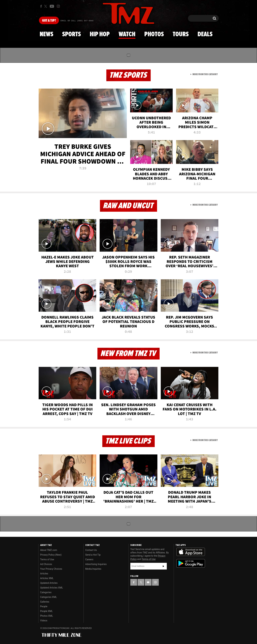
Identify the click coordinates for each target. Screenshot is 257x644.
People (44, 606)
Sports (71, 34)
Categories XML (48, 597)
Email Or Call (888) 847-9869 (77, 21)
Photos (154, 34)
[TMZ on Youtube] (52, 6)
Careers (89, 559)
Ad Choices (46, 564)
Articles (44, 574)
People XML (46, 611)
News (46, 34)
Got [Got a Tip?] (49, 21)
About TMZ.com (49, 550)
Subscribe (163, 566)
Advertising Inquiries (96, 564)
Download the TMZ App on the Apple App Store (191, 552)
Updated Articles (49, 583)
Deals (205, 34)
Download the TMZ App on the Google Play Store (191, 563)
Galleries (45, 602)
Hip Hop (100, 34)
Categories (46, 592)
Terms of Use (47, 559)
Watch (127, 34)
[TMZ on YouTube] (148, 582)
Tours (181, 34)
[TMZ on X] (46, 6)
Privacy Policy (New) (51, 555)
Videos (44, 621)
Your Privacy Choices (51, 569)
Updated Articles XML (51, 588)
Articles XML (47, 578)
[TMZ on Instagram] (58, 6)
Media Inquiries (93, 569)
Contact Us (91, 550)
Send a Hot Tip (93, 555)
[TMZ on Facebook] (41, 6)
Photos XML (47, 616)
